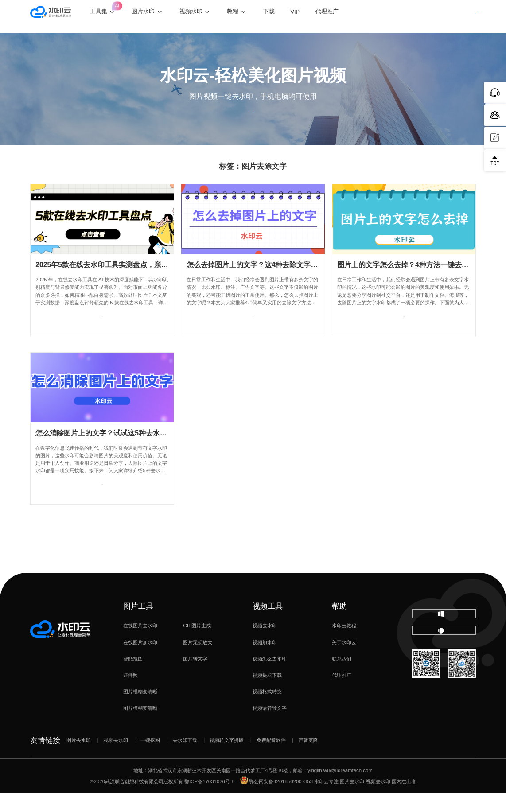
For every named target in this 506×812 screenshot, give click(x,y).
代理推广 (342, 694)
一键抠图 (150, 759)
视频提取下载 (267, 694)
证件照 (130, 694)
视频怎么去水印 (270, 678)
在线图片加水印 (140, 661)
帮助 (339, 625)
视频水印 (206, 16)
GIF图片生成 (197, 645)
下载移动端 (444, 665)
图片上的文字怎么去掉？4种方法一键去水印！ (410, 284)
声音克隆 (308, 759)
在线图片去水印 (140, 645)
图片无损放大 (198, 661)
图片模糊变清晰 (140, 711)
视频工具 (268, 625)
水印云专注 (326, 800)
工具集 (119, 10)
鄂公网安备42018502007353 (276, 800)
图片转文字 (195, 678)
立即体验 (253, 123)
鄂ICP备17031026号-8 (209, 800)
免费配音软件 (271, 759)
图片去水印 (79, 759)
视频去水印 (265, 645)
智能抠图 (133, 678)
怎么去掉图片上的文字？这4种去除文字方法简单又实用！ (277, 284)
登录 (416, 16)
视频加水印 (265, 661)
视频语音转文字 (270, 727)
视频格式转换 (267, 711)
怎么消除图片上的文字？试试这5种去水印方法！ (112, 452)
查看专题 (102, 341)
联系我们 (342, 678)
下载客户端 (457, 16)
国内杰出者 (404, 800)
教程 (248, 16)
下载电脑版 (444, 638)
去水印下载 (185, 759)
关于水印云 (344, 661)
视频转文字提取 (227, 759)
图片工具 (138, 625)
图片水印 (159, 16)
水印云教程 (344, 645)
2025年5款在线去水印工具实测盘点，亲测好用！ (113, 284)
